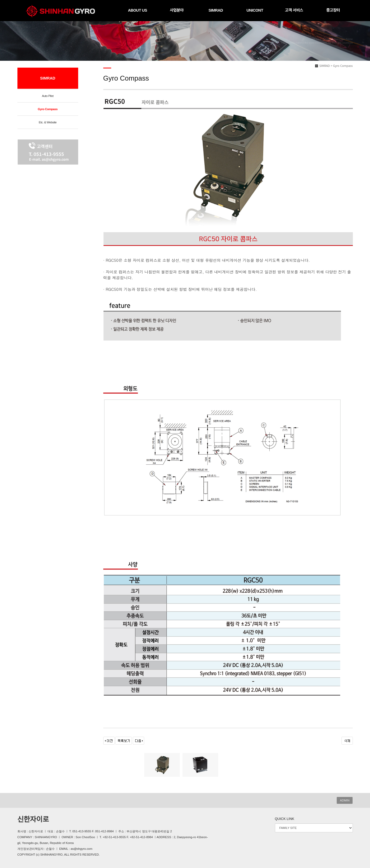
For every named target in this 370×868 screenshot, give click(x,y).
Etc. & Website (48, 122)
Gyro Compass (48, 109)
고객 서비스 (294, 10)
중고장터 (333, 10)
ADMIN (345, 800)
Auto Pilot (48, 96)
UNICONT (255, 10)
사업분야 (177, 10)
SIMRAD (216, 10)
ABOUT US (137, 10)
